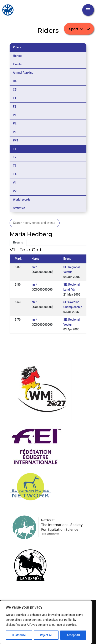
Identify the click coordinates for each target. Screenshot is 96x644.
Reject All (46, 635)
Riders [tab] (17, 47)
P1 (15, 115)
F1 (15, 98)
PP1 (16, 140)
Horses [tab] (18, 56)
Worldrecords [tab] (22, 200)
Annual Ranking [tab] (23, 73)
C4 (15, 81)
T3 (15, 166)
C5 (15, 90)
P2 (15, 123)
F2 (15, 107)
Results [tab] (18, 242)
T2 (15, 157)
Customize (19, 635)
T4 (15, 174)
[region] (46, 622)
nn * (34, 267)
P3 (15, 132)
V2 (15, 191)
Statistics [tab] (19, 208)
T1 (15, 149)
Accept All (73, 635)
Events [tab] (17, 64)
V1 (15, 183)
